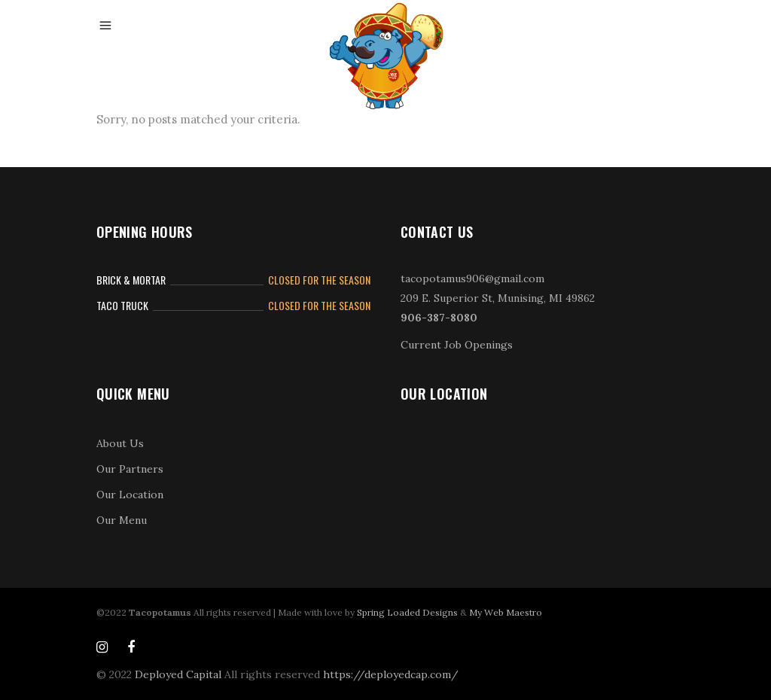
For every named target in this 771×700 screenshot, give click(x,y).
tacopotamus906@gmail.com (472, 278)
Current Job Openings (457, 345)
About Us (120, 443)
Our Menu (122, 520)
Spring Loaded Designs (407, 612)
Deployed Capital (178, 674)
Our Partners (130, 469)
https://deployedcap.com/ (391, 674)
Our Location (130, 495)
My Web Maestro (506, 612)
